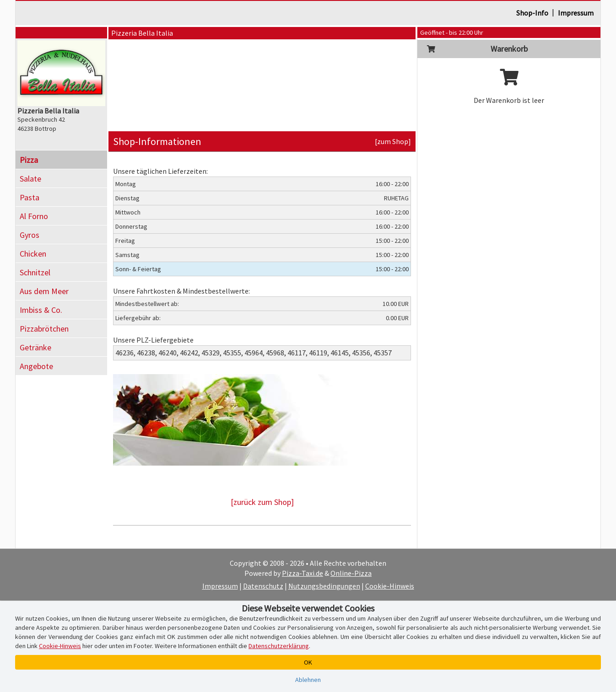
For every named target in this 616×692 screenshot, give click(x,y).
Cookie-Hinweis (390, 586)
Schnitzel (35, 272)
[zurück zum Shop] (262, 502)
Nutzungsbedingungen (324, 586)
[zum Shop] (393, 141)
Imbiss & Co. (41, 310)
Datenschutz (263, 586)
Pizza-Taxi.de (303, 573)
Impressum (576, 13)
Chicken (33, 254)
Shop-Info (532, 13)
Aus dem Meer (44, 291)
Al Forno (34, 216)
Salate (30, 179)
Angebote (36, 366)
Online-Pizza (351, 573)
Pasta (30, 197)
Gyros (30, 235)
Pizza (29, 160)
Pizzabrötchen (44, 329)
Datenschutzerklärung (279, 646)
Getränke (35, 347)
